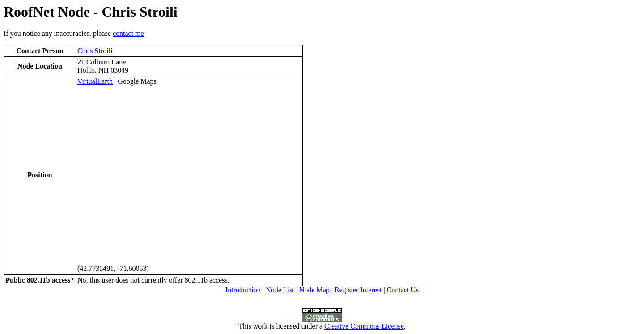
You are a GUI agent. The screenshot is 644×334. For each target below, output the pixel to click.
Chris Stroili (95, 51)
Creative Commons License (364, 326)
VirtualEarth (95, 81)
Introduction (243, 290)
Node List (280, 290)
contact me (128, 33)
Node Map (314, 290)
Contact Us (403, 290)
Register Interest (358, 290)
